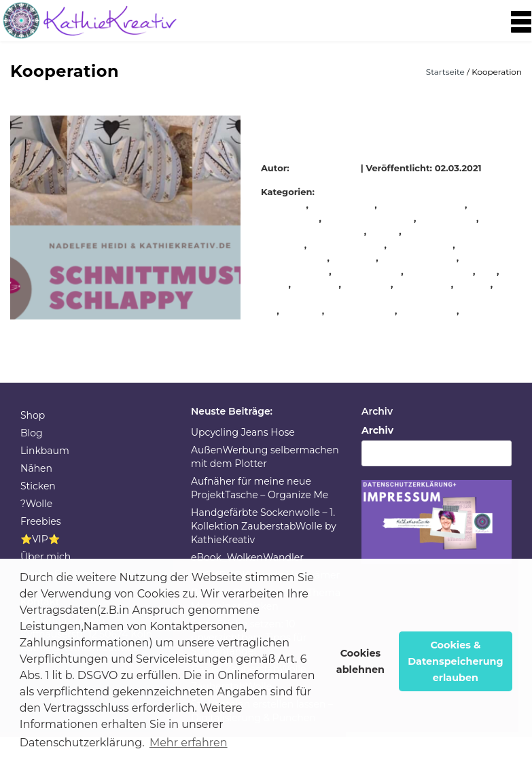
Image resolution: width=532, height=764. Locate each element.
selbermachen (440, 271)
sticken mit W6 (391, 297)
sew (487, 271)
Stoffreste (485, 311)
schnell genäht (419, 258)
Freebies (41, 521)
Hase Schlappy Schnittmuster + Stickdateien (364, 129)
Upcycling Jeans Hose (243, 432)
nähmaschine (421, 245)
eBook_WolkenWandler (247, 557)
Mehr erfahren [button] (189, 743)
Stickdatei (368, 284)
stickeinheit (423, 284)
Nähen (36, 468)
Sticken (38, 486)
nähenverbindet (347, 245)
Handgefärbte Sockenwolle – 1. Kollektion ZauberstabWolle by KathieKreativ (264, 526)
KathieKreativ (326, 168)
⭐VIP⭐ (40, 539)
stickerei (302, 311)
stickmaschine (361, 311)
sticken (474, 284)
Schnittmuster (368, 271)
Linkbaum (45, 451)
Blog (32, 433)
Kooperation (448, 218)
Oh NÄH (354, 258)
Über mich (46, 557)
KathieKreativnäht (423, 205)
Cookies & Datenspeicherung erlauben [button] (456, 661)
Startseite (446, 72)
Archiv (377, 430)
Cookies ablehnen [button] (360, 661)
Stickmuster (428, 311)
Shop (33, 415)
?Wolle (36, 504)
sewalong (316, 284)
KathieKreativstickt (369, 218)
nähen (384, 231)
